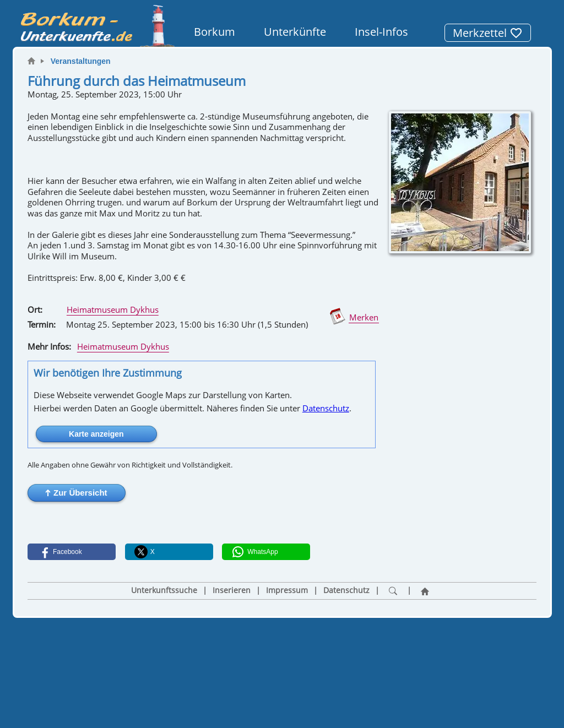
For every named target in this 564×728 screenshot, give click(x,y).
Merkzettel (488, 33)
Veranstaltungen (81, 61)
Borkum (215, 32)
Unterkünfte (295, 32)
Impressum (287, 590)
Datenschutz (326, 408)
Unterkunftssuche (164, 590)
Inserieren (232, 590)
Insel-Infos (381, 32)
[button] (77, 493)
